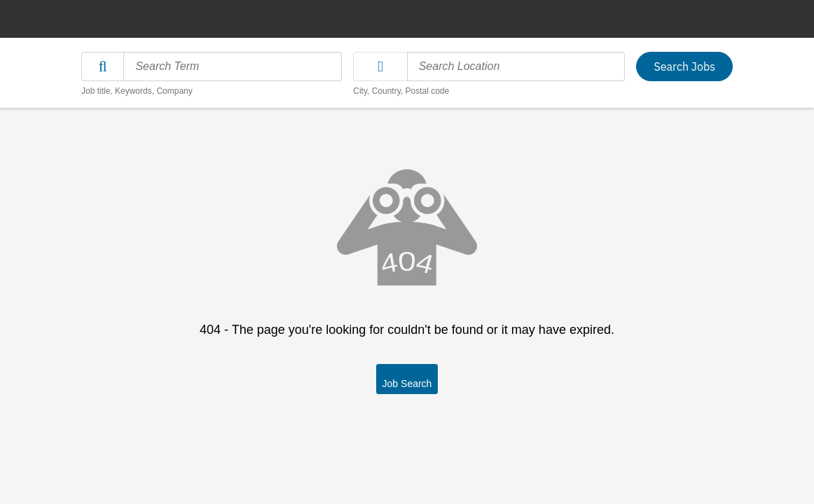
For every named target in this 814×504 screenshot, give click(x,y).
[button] (380, 66)
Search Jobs (684, 66)
